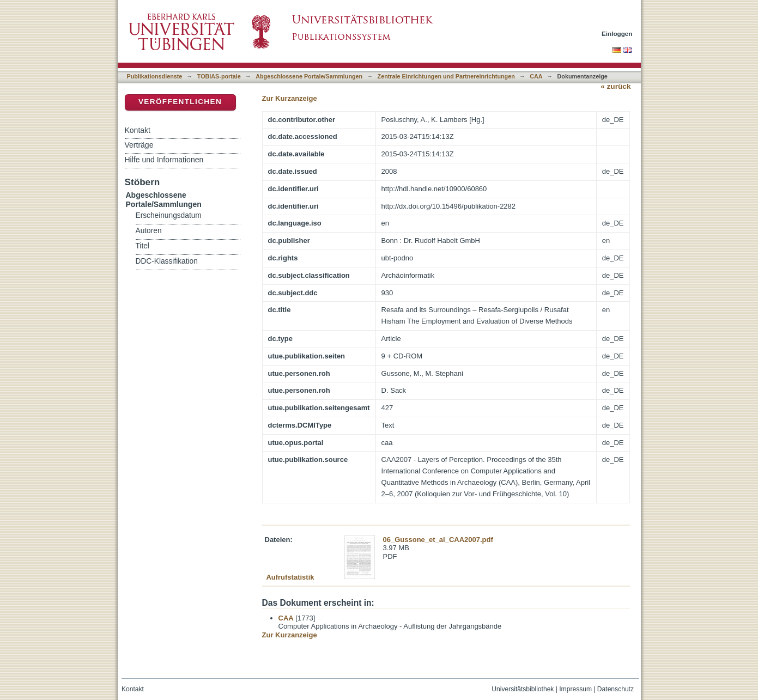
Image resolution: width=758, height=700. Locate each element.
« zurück (616, 86)
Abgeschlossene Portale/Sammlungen (309, 76)
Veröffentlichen (180, 102)
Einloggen (617, 34)
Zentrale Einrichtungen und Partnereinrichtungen (446, 76)
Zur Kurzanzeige (290, 98)
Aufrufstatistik (290, 577)
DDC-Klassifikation (167, 261)
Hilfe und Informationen (164, 160)
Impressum (575, 689)
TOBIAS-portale (219, 76)
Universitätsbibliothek (523, 689)
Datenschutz (616, 689)
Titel (142, 246)
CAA (536, 76)
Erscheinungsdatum (169, 215)
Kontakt (138, 130)
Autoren (149, 231)
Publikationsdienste (155, 76)
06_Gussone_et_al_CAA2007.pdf (438, 540)
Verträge (139, 145)
